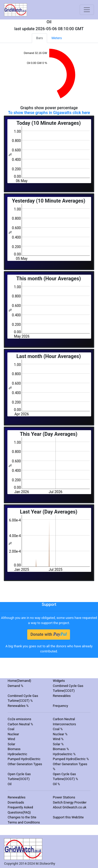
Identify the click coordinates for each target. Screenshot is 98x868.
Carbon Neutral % (20, 724)
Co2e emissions (19, 719)
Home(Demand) (19, 681)
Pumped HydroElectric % (71, 759)
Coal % (58, 729)
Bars (39, 38)
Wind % (58, 739)
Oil (10, 784)
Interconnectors (65, 724)
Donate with (49, 634)
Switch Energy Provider (70, 802)
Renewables (62, 696)
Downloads (16, 802)
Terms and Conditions (24, 822)
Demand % (15, 686)
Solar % (58, 744)
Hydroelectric (17, 754)
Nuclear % (60, 734)
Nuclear (13, 734)
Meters (57, 38)
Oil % (57, 784)
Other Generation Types (25, 764)
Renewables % (18, 706)
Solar (11, 744)
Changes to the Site (22, 817)
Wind (11, 739)
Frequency (61, 706)
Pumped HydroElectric (24, 759)
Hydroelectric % (64, 754)
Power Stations (64, 797)
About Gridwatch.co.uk (70, 807)
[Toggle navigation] (87, 10)
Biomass (14, 749)
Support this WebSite (68, 817)
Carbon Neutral (64, 719)
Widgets (59, 681)
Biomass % (61, 749)
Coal (11, 729)
